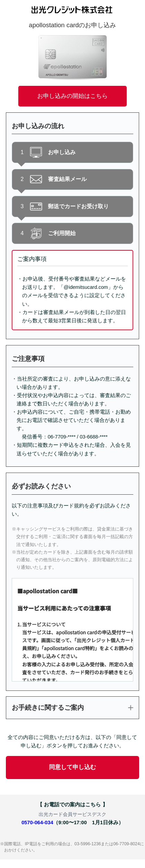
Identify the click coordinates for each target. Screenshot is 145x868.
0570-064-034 (37, 822)
